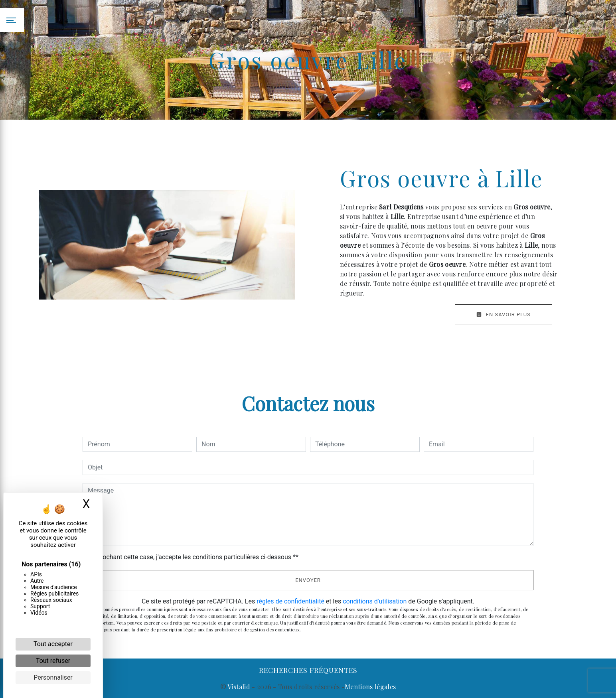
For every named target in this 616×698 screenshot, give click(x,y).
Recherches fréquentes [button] (308, 670)
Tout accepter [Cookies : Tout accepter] (53, 644)
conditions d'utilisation (375, 601)
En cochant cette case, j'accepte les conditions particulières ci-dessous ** (194, 557)
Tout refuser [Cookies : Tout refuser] (53, 661)
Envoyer (308, 580)
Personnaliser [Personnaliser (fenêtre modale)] (53, 677)
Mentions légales (370, 687)
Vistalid (239, 687)
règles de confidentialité (290, 601)
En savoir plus (503, 314)
